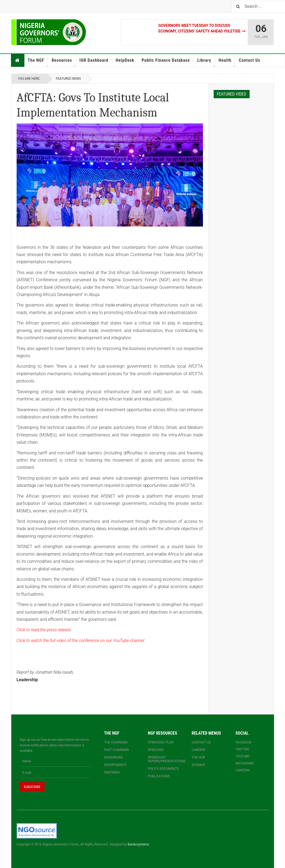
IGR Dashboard (94, 60)
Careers (199, 750)
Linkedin (242, 770)
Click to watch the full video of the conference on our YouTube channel (80, 641)
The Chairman (116, 742)
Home (17, 60)
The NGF (38, 62)
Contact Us (250, 60)
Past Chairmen (116, 750)
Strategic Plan (161, 742)
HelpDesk (125, 60)
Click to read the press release (44, 630)
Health (227, 62)
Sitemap (198, 765)
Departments (115, 765)
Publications (159, 776)
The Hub (198, 757)
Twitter (242, 749)
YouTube (242, 756)
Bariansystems (138, 844)
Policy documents (163, 769)
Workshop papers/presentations (164, 759)
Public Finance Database (166, 60)
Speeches (156, 750)
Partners (112, 772)
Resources (64, 62)
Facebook (243, 742)
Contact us (201, 742)
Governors (113, 757)
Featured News (68, 79)
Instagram (244, 763)
